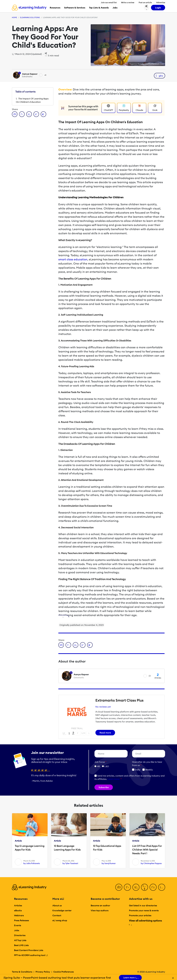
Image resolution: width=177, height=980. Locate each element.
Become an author (100, 905)
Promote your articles (140, 915)
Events (18, 925)
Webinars (19, 915)
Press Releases (22, 920)
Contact (57, 915)
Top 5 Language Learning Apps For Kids (30, 848)
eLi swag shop (60, 920)
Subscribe (104, 787)
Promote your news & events (144, 910)
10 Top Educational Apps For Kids (107, 848)
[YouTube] (145, 887)
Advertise (161, 2)
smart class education (73, 259)
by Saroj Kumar (109, 863)
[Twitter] (127, 887)
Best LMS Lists (21, 945)
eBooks (18, 910)
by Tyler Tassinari (70, 863)
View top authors (100, 910)
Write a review (128, 2)
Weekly (148, 770)
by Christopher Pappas (151, 863)
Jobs (17, 930)
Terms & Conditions (22, 972)
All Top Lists (20, 940)
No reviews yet (103, 707)
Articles (18, 905)
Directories (20, 935)
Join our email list (109, 2)
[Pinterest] (153, 887)
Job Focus (100, 762)
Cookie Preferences (64, 972)
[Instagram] (162, 887)
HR (98, 766)
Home (14, 17)
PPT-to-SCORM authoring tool (31, 955)
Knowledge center (62, 910)
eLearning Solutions (30, 17)
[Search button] (147, 8)
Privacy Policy (43, 972)
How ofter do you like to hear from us (147, 764)
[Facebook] (119, 887)
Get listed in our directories (143, 905)
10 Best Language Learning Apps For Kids (67, 848)
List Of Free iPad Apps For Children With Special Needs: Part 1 (147, 850)
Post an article (145, 2)
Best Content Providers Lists (29, 950)
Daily (136, 770)
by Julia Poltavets (32, 863)
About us (57, 905)
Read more (105, 733)
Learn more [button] (114, 779)
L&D (107, 766)
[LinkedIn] (136, 887)
